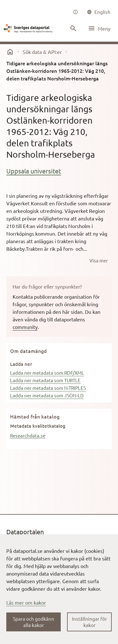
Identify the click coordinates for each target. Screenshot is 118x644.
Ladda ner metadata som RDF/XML (47, 373)
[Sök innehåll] (73, 28)
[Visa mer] (99, 261)
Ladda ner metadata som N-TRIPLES (48, 388)
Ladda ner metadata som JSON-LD (47, 395)
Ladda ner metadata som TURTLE (45, 380)
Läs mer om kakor (26, 602)
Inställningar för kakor (90, 622)
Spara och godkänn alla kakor (34, 622)
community (25, 327)
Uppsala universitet (34, 171)
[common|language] (99, 12)
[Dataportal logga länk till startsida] (29, 28)
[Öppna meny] (99, 28)
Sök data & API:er (42, 52)
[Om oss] (76, 12)
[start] (10, 52)
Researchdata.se (28, 435)
